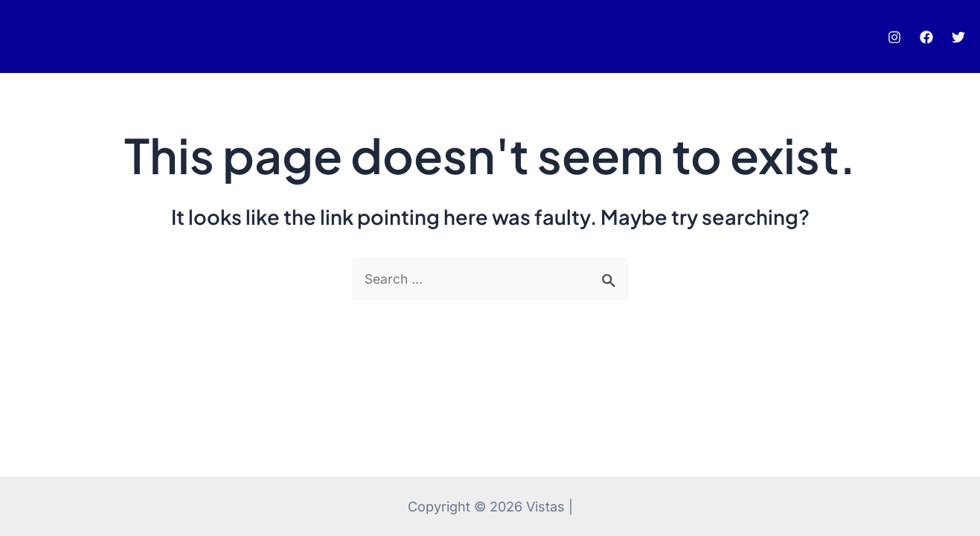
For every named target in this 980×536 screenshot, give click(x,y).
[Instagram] (894, 42)
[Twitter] (958, 42)
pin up (31, 41)
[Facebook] (926, 42)
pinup (34, 41)
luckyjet (43, 41)
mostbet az (38, 41)
